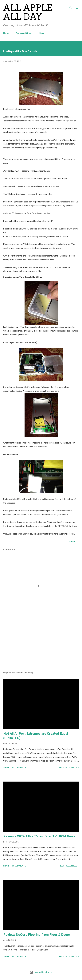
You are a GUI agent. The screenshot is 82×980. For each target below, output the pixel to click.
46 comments (19, 767)
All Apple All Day (28, 12)
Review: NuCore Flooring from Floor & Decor (37, 935)
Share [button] (72, 542)
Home (6, 33)
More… (43, 33)
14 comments (19, 866)
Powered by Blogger (41, 972)
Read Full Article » (69, 767)
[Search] (70, 5)
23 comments (19, 956)
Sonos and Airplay (24, 33)
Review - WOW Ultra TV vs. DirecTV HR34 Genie (39, 836)
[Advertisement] (41, 643)
